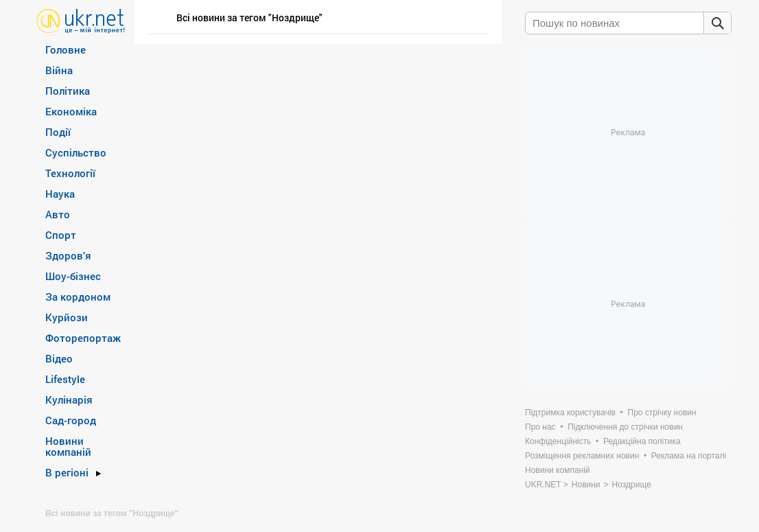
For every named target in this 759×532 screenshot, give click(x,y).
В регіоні (67, 472)
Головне (66, 49)
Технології (70, 173)
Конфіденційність (558, 441)
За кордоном (78, 297)
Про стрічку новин (662, 413)
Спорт (61, 235)
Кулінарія (69, 400)
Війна (59, 70)
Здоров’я (68, 255)
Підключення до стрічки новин (625, 427)
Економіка (71, 111)
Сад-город (71, 420)
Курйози (67, 317)
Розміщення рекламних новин (582, 456)
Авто (58, 214)
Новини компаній (68, 446)
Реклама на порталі (689, 456)
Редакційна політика (642, 441)
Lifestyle (65, 379)
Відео (59, 358)
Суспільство (76, 152)
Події (58, 132)
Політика (68, 91)
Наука (60, 194)
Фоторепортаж (83, 338)
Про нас (540, 427)
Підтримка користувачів (570, 413)
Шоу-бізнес (73, 276)
